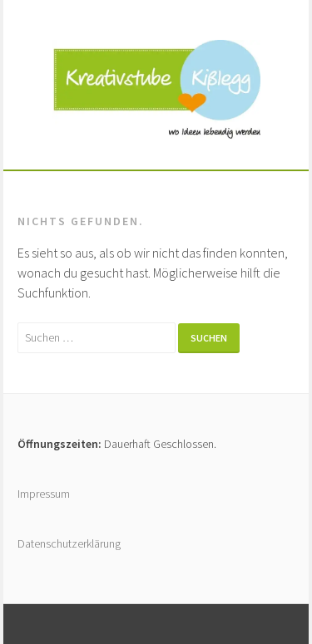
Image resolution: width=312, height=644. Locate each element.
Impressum (44, 494)
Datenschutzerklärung (69, 543)
